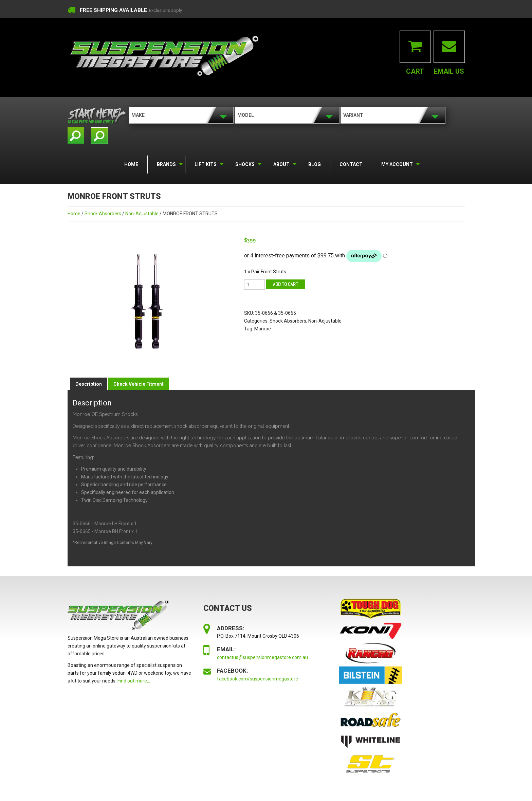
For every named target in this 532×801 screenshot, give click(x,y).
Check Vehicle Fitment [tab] (139, 384)
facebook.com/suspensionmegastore (258, 679)
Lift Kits (205, 163)
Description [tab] (89, 384)
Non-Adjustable (142, 214)
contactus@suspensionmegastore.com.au (262, 657)
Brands (166, 163)
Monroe (263, 329)
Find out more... (134, 681)
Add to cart (286, 284)
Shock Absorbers (103, 214)
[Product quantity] (254, 285)
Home (131, 164)
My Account (397, 163)
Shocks (244, 163)
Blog (315, 164)
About (281, 163)
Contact (351, 164)
